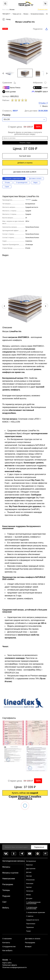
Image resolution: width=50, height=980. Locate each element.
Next (47, 73)
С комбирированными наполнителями (33, 903)
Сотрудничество (9, 947)
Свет (4, 902)
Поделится (38, 29)
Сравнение (9, 83)
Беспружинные (31, 861)
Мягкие (29, 895)
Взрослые (29, 865)
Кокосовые (30, 884)
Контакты (6, 943)
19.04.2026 (43, 111)
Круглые (29, 887)
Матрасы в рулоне (10, 873)
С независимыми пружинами (36, 912)
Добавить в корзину (25, 163)
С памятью (30, 916)
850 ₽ (15, 111)
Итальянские (30, 880)
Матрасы (6, 867)
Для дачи (29, 898)
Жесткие (29, 876)
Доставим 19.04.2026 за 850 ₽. (25, 172)
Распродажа (8, 884)
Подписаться (39, 847)
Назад (8, 19)
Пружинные (30, 927)
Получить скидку (25, 143)
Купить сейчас (25, 793)
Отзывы (7, 183)
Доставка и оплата (35, 178)
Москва (5, 960)
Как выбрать (7, 950)
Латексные (30, 891)
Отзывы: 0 (43, 103)
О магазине (7, 939)
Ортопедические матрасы (14, 861)
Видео (36, 183)
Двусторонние (31, 869)
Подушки (6, 896)
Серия (7, 187)
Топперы (6, 890)
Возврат (28, 947)
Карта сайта (7, 963)
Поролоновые (31, 924)
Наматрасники (9, 879)
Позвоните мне (43, 9)
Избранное (40, 83)
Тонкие (28, 931)
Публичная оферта (10, 965)
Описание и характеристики (14, 178)
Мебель (6, 908)
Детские (29, 872)
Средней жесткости (33, 920)
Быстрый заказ (25, 156)
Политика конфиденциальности (14, 967)
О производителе (22, 183)
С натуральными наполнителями (32, 908)
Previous (3, 73)
